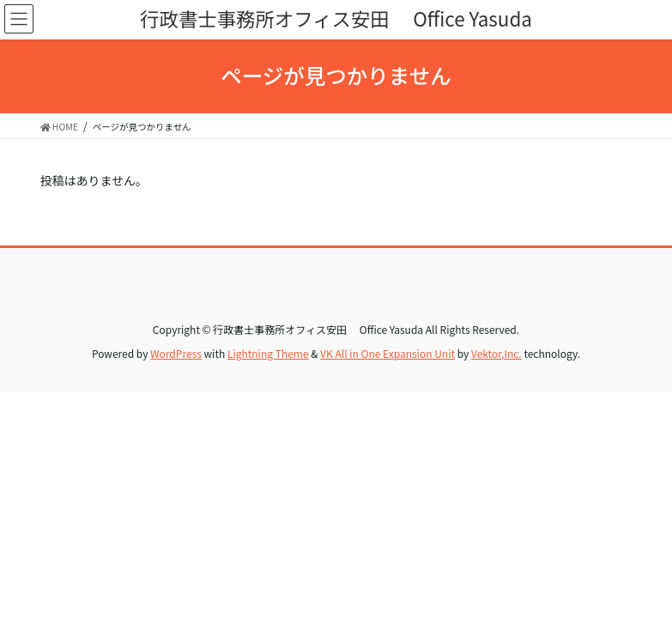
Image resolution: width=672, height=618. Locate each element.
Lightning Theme (268, 353)
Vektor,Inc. (496, 353)
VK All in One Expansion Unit (387, 353)
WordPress (176, 353)
